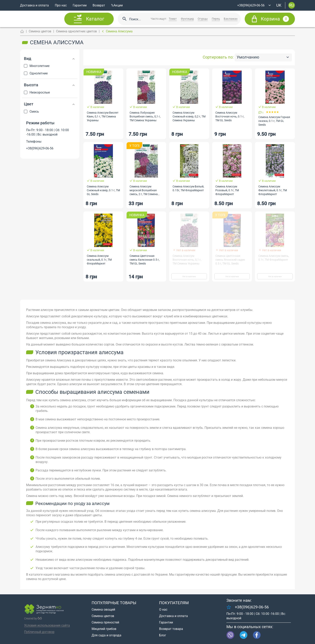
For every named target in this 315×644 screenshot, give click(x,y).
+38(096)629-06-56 (40, 148)
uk (279, 5)
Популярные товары (114, 603)
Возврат (99, 5)
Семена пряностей (105, 622)
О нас (163, 610)
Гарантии (80, 5)
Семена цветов (40, 31)
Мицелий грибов (104, 629)
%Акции (117, 5)
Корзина (275, 19)
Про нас (61, 5)
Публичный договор (39, 632)
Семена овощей (103, 610)
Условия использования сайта (47, 625)
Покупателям (174, 603)
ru (292, 5)
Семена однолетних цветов (76, 31)
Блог (163, 635)
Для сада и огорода (106, 635)
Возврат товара (171, 629)
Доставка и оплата (34, 5)
